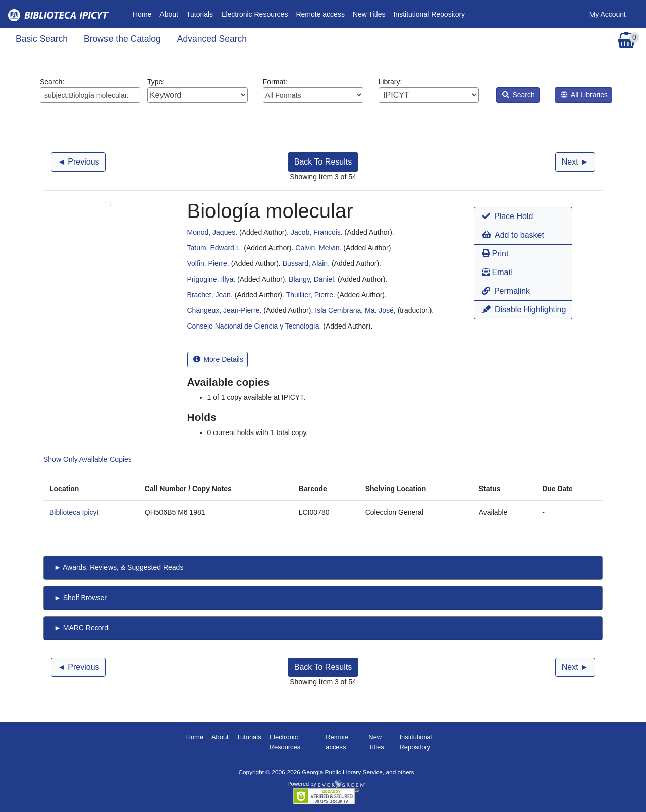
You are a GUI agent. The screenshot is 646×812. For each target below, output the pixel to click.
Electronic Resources (254, 14)
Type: (198, 90)
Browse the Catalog (122, 39)
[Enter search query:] (90, 95)
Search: (90, 90)
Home (144, 13)
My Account (608, 14)
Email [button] (497, 272)
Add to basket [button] (513, 235)
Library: (429, 90)
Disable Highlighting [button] (524, 310)
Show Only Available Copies (88, 459)
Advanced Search (212, 39)
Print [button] (495, 254)
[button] (523, 216)
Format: (313, 90)
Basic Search (42, 39)
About (169, 14)
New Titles (369, 14)
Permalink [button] (506, 291)
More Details (218, 359)
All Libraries (584, 95)
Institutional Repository (429, 14)
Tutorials (200, 14)
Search (519, 95)
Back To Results (323, 162)
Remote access (320, 14)
